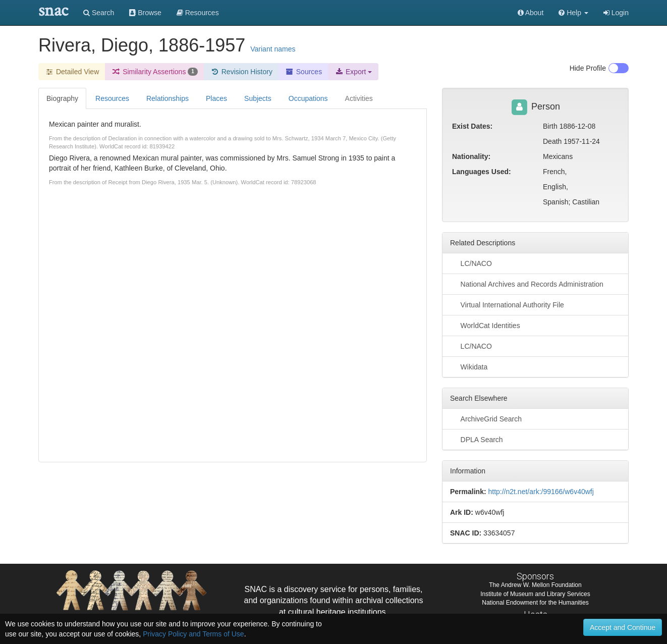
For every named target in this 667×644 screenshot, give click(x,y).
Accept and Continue (623, 627)
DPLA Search (477, 439)
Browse (145, 13)
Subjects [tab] (258, 98)
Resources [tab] (112, 98)
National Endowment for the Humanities (535, 603)
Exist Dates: (472, 126)
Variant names (273, 49)
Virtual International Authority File (507, 304)
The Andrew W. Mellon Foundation (535, 585)
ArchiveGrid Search (486, 418)
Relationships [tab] (168, 98)
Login (616, 13)
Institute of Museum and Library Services (535, 594)
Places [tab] (216, 98)
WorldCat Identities (485, 325)
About (531, 13)
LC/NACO (471, 263)
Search (99, 13)
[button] (573, 13)
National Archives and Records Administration (527, 284)
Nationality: (471, 156)
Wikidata (469, 366)
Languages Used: (482, 172)
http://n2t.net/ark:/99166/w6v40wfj (541, 492)
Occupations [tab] (308, 98)
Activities (359, 98)
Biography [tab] (62, 98)
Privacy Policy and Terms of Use (193, 634)
